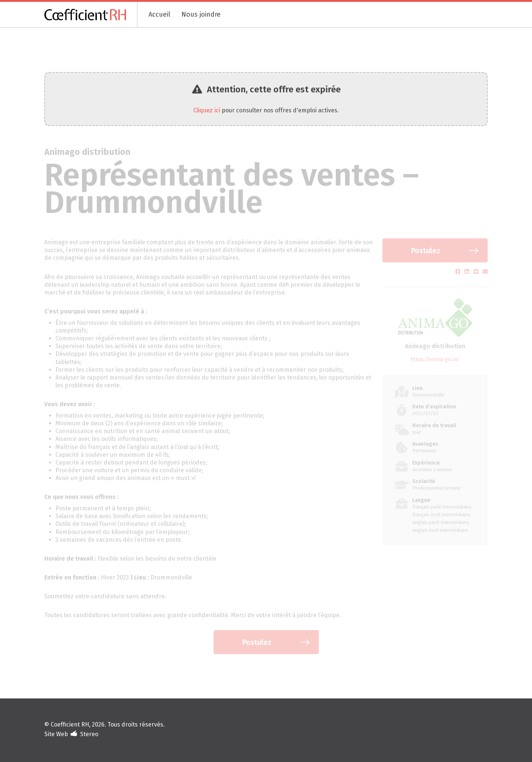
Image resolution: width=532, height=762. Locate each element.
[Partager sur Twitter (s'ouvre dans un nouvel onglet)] (477, 272)
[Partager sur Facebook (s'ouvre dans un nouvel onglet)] (459, 272)
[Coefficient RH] (91, 15)
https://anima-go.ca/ (435, 359)
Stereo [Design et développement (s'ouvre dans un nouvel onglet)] (89, 734)
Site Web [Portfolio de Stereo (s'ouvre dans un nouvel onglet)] (56, 734)
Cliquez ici (207, 110)
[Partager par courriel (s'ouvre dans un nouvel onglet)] (485, 272)
